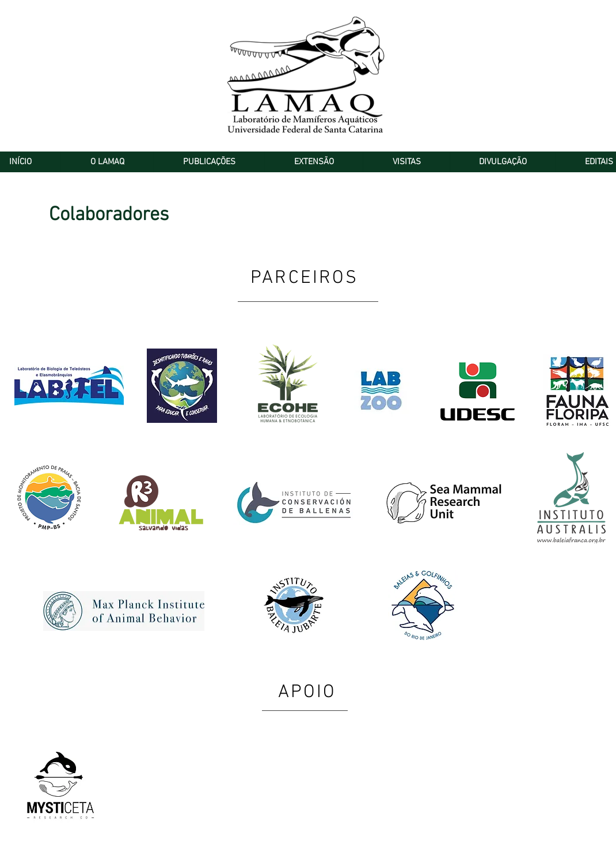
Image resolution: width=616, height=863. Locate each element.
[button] (107, 162)
